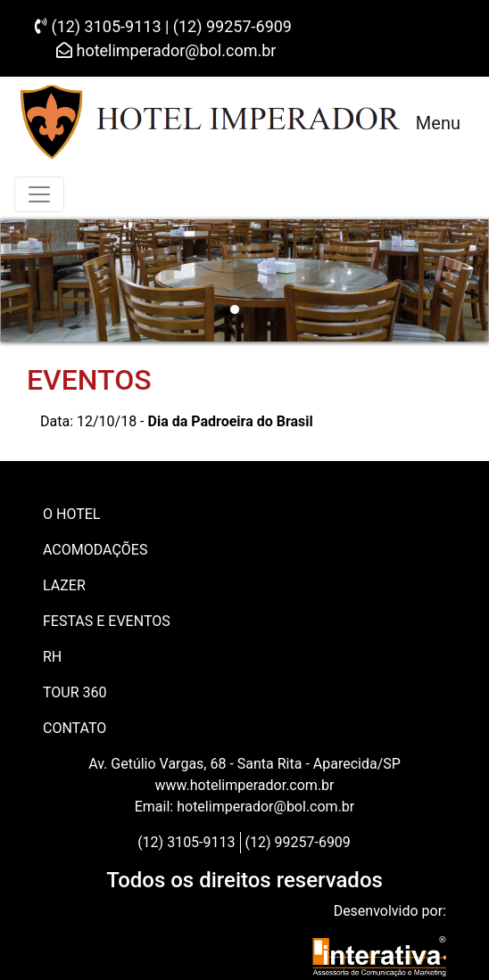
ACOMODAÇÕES (95, 550)
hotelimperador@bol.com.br (166, 50)
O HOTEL (71, 514)
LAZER (64, 585)
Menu (438, 123)
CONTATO (75, 728)
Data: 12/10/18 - (177, 421)
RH (52, 657)
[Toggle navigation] (39, 194)
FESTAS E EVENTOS (107, 621)
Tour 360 (75, 692)
